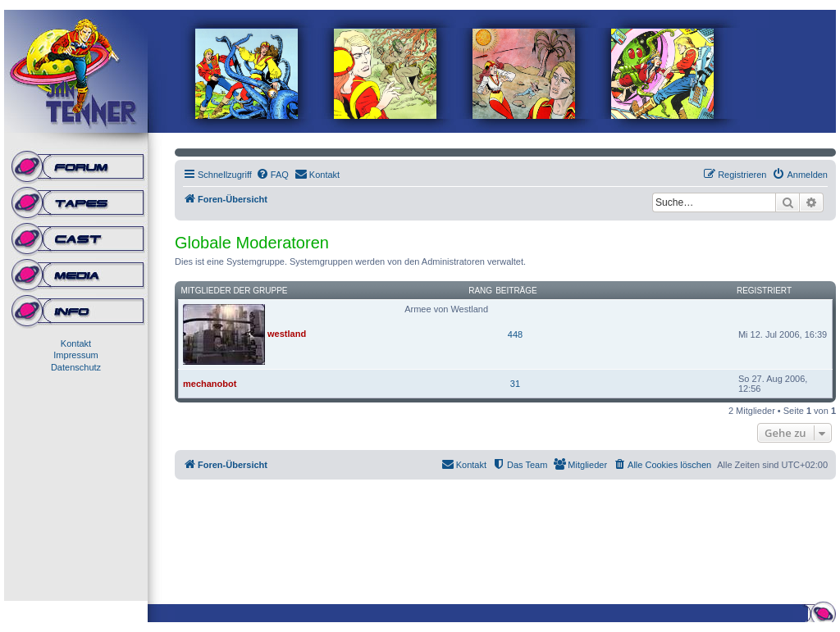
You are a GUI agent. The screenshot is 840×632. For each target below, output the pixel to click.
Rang (480, 291)
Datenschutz (76, 367)
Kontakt (76, 343)
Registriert (764, 291)
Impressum (75, 355)
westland (287, 334)
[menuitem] (272, 175)
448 (515, 334)
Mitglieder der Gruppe (235, 291)
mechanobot (210, 384)
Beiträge (516, 291)
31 (515, 384)
